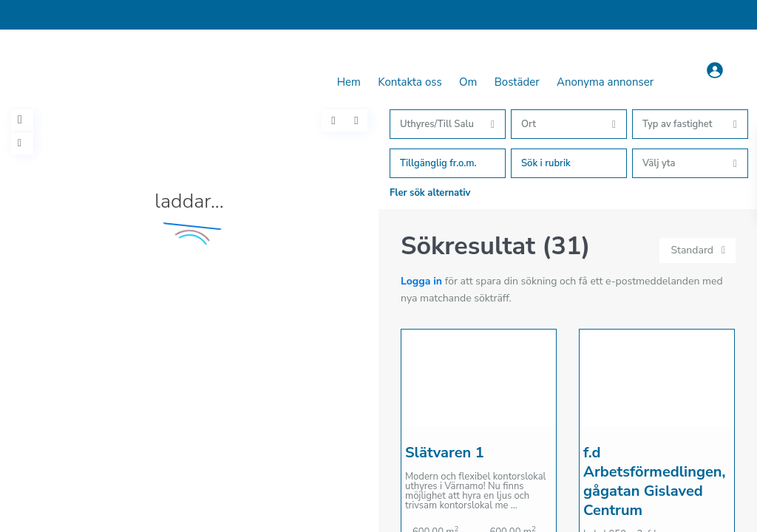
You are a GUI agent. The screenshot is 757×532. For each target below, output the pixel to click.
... (514, 505)
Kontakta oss (410, 82)
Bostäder (517, 82)
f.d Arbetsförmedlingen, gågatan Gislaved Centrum (654, 481)
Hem (349, 82)
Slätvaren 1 (445, 453)
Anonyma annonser (605, 82)
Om (468, 82)
